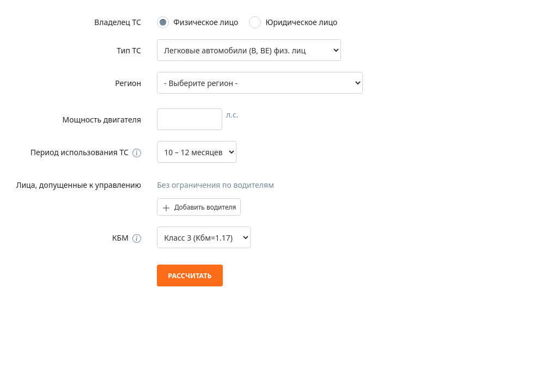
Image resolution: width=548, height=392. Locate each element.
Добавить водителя (199, 207)
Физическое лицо (206, 22)
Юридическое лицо (301, 22)
